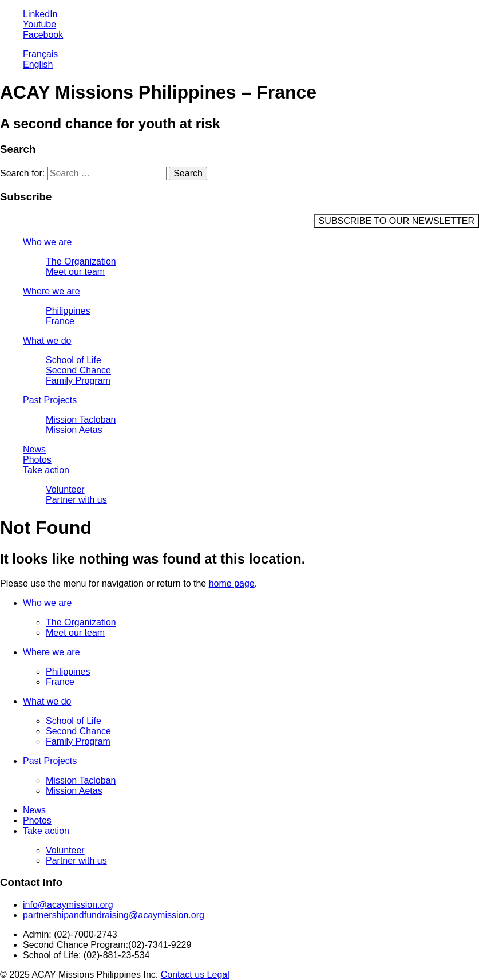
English (38, 64)
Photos (37, 460)
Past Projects (50, 400)
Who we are (47, 242)
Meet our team (75, 272)
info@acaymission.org (68, 905)
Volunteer (65, 489)
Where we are (52, 291)
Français (40, 54)
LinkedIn (40, 14)
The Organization (81, 261)
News (34, 449)
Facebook (43, 35)
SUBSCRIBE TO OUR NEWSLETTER (397, 221)
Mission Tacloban (81, 420)
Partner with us (76, 500)
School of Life (74, 360)
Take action (46, 470)
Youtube (39, 24)
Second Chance (78, 370)
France (60, 321)
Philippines (68, 311)
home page (232, 583)
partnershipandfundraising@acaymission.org (114, 915)
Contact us (184, 975)
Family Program (78, 381)
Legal (218, 975)
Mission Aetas (74, 430)
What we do (47, 341)
